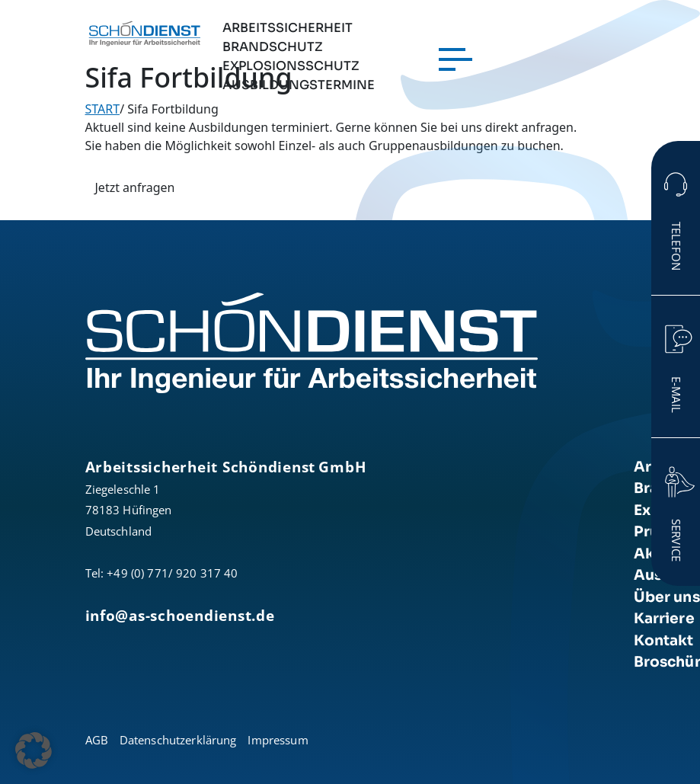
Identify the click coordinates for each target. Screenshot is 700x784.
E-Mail (676, 395)
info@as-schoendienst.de (180, 615)
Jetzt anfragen (135, 187)
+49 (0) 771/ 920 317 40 (172, 573)
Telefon (676, 246)
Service (676, 540)
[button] (34, 750)
